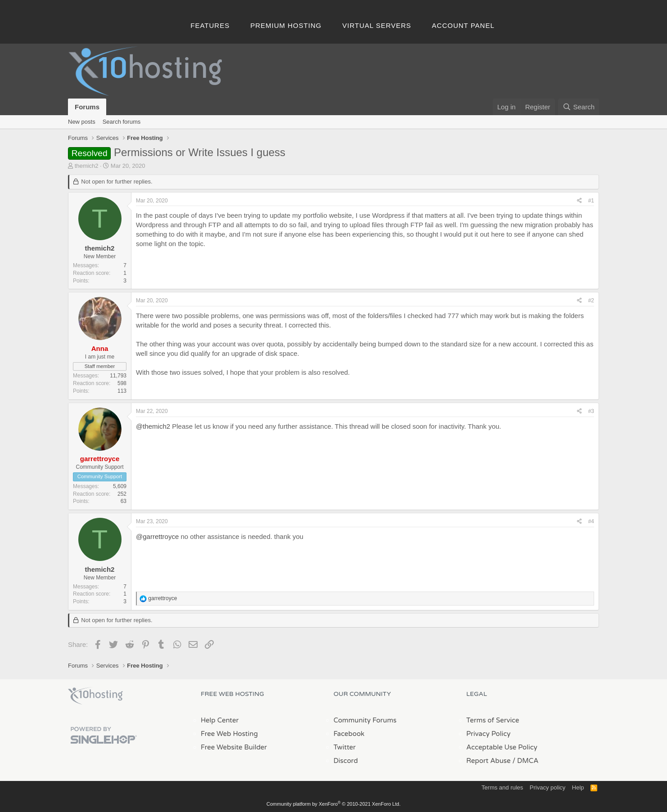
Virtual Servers (377, 25)
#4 (591, 521)
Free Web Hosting (229, 734)
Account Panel (463, 25)
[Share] (579, 201)
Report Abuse (489, 761)
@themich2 (153, 426)
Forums (87, 107)
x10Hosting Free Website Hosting (95, 696)
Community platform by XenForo (333, 804)
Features (210, 25)
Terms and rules (502, 787)
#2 (591, 301)
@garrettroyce (157, 536)
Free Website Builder (234, 747)
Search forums (122, 122)
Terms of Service (493, 720)
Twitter (345, 747)
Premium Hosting (286, 25)
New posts (82, 122)
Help (578, 787)
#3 (591, 411)
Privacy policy (548, 787)
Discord (346, 761)
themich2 (87, 166)
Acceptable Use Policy (502, 747)
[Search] (579, 107)
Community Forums (365, 720)
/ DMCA (525, 761)
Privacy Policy (488, 734)
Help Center (220, 720)
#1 (591, 201)
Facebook (349, 734)
